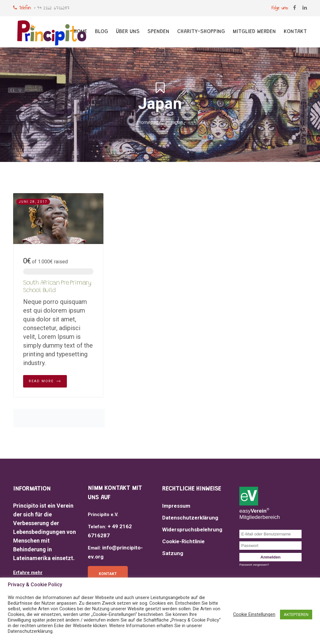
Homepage (149, 122)
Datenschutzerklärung (190, 518)
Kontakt (108, 574)
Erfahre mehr (28, 573)
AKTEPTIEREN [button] (296, 615)
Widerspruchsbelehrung (192, 529)
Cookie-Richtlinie (183, 541)
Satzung (173, 553)
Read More (45, 381)
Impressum (176, 506)
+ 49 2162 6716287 (52, 8)
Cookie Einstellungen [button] (254, 614)
